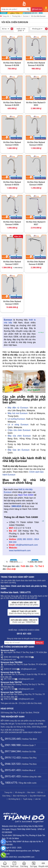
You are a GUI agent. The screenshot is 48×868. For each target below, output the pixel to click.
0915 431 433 (24, 634)
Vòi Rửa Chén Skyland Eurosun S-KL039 (12, 104)
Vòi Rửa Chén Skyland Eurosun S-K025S (12, 183)
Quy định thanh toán (38, 796)
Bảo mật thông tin (20, 796)
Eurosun (26, 16)
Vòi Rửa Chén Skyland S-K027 (36, 223)
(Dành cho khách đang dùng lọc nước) (24, 612)
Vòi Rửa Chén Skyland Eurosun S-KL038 (12, 64)
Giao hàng (6, 796)
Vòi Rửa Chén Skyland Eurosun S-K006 (12, 223)
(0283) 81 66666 (9, 669)
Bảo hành (31, 792)
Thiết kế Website (9, 851)
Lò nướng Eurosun (16, 419)
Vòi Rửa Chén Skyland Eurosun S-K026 (12, 144)
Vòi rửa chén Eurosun (38, 16)
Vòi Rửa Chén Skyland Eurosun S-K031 (12, 263)
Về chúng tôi (20, 792)
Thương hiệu (16, 16)
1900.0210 (16, 506)
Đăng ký (39, 643)
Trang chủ (5, 16)
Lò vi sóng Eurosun (18, 425)
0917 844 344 (8, 679)
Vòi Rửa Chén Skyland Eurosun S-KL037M (36, 64)
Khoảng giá (37, 28)
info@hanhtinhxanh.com (27, 545)
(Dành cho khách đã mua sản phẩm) (24, 604)
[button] (12, 29)
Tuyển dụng (28, 799)
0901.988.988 (24, 657)
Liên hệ (38, 799)
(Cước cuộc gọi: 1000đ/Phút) (24, 621)
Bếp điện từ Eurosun (18, 408)
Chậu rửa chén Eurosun (19, 430)
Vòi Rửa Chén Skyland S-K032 (36, 104)
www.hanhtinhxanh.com (20, 551)
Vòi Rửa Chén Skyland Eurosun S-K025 (12, 303)
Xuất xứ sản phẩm (21, 30)
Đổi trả (40, 792)
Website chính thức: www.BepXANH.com (18, 857)
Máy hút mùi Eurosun (18, 413)
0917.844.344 (11, 751)
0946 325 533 (8, 699)
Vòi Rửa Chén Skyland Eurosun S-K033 (36, 144)
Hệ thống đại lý (14, 799)
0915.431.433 (11, 770)
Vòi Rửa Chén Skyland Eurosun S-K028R (36, 263)
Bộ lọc (6, 28)
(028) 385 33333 (25, 539)
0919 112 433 (8, 689)
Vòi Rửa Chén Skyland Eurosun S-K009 (36, 183)
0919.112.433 (11, 758)
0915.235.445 (11, 739)
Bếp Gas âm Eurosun (18, 450)
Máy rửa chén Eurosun (19, 436)
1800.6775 (9, 783)
